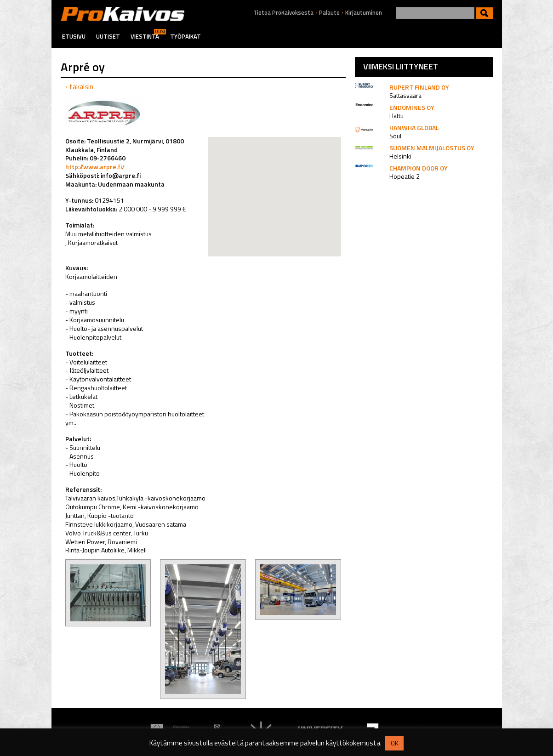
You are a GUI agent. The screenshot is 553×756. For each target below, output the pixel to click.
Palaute (329, 13)
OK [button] (394, 743)
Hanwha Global (414, 128)
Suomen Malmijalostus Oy (432, 148)
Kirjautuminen (364, 13)
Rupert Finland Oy (419, 87)
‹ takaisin (79, 86)
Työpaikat (185, 36)
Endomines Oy (412, 107)
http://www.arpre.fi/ (95, 167)
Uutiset (108, 36)
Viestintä (145, 36)
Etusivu (74, 36)
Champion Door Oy (419, 168)
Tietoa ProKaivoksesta (283, 13)
